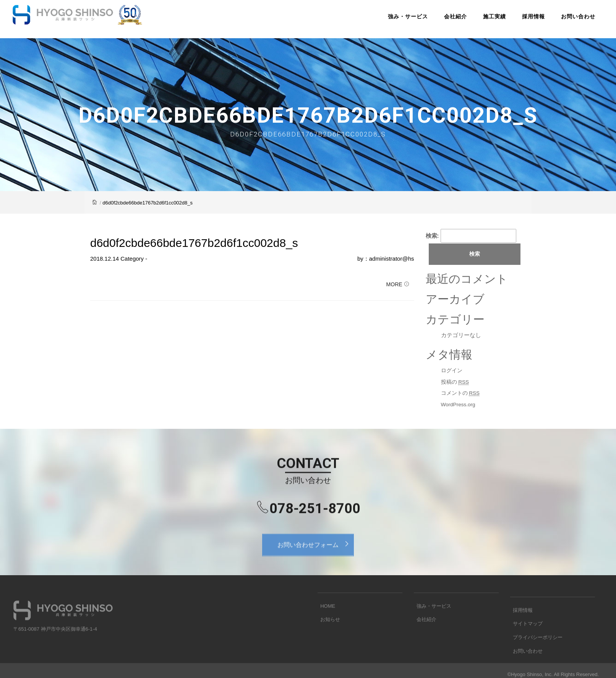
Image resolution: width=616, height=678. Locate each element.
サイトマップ (525, 645)
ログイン (452, 371)
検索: (432, 236)
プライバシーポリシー (535, 656)
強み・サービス (390, 21)
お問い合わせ (560, 21)
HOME (325, 619)
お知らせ (327, 631)
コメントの (462, 394)
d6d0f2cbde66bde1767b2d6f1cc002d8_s (194, 244)
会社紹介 (437, 21)
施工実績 (476, 21)
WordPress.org (460, 405)
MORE (398, 289)
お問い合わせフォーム (315, 555)
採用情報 (515, 21)
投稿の (456, 383)
